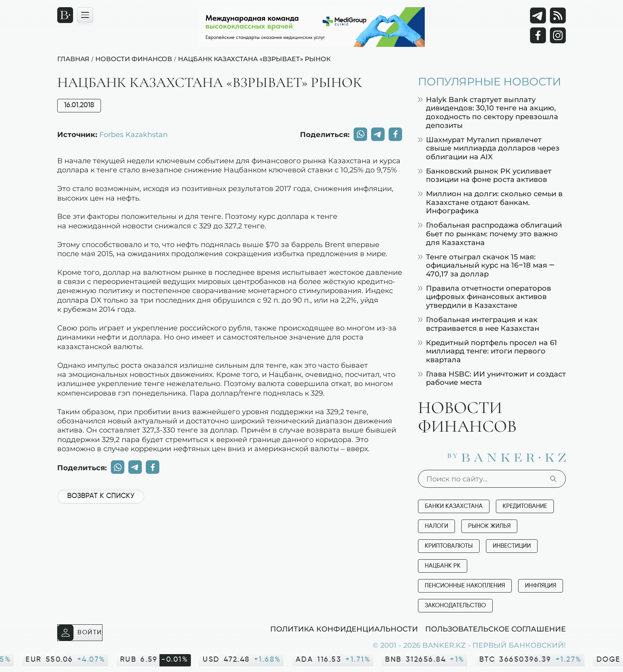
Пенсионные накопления (465, 586)
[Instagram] (558, 35)
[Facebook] (538, 35)
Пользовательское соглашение (495, 629)
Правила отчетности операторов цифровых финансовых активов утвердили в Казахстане (485, 297)
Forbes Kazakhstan (133, 134)
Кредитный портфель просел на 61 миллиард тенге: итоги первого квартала (488, 351)
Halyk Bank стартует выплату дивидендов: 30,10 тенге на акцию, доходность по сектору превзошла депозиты (488, 112)
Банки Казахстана (454, 506)
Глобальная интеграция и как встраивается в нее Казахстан (479, 324)
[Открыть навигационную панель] (85, 15)
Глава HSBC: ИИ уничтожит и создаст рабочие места (492, 378)
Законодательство (455, 605)
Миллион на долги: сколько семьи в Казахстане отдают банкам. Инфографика (490, 202)
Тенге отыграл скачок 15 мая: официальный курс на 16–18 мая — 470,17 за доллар (486, 265)
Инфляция (541, 586)
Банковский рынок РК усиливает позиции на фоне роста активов (485, 175)
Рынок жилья (489, 526)
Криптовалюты (449, 546)
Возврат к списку (101, 496)
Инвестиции (512, 546)
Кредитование (525, 506)
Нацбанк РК (443, 566)
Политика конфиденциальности (344, 629)
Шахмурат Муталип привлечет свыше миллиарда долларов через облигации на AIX (489, 148)
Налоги (436, 526)
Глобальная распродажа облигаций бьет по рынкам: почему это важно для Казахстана (490, 234)
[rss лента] (558, 15)
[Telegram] (538, 15)
